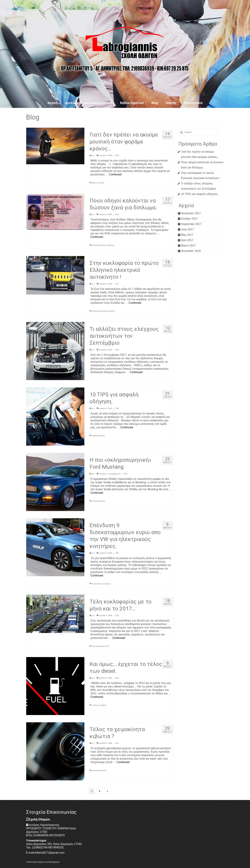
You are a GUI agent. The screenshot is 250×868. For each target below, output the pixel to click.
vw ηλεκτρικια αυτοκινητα (101, 584)
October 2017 (189, 219)
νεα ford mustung (98, 501)
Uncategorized (114, 474)
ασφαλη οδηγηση (98, 436)
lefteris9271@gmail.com (50, 853)
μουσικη (101, 183)
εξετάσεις (111, 245)
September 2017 (191, 224)
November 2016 (191, 251)
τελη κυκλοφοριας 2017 (100, 646)
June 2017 (188, 229)
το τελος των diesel (99, 705)
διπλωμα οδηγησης (99, 245)
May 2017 (187, 235)
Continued (115, 174)
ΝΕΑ (110, 155)
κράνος (94, 183)
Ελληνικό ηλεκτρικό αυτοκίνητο (103, 311)
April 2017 (187, 240)
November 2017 (191, 213)
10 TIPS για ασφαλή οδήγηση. (200, 194)
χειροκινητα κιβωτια (99, 770)
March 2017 (188, 246)
